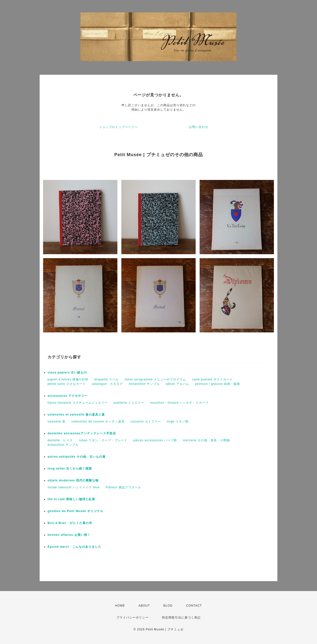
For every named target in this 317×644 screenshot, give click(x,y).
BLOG (168, 606)
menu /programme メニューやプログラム (155, 379)
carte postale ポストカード (212, 379)
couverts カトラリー (146, 421)
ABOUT (144, 606)
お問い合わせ (199, 127)
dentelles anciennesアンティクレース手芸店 (82, 433)
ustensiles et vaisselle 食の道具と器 (76, 415)
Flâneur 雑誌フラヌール (123, 487)
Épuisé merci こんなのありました (74, 547)
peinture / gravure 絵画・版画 (218, 384)
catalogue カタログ (107, 384)
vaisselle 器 (56, 421)
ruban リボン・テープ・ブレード (103, 440)
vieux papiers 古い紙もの (67, 372)
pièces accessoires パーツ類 (155, 440)
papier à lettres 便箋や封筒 (68, 379)
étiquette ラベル (106, 379)
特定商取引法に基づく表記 (181, 618)
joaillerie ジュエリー (129, 403)
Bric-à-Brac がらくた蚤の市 (70, 523)
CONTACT (194, 606)
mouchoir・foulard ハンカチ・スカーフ (179, 403)
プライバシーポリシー (132, 618)
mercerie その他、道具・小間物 (206, 440)
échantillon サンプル (144, 384)
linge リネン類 (178, 421)
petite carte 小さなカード (67, 384)
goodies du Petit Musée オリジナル (75, 511)
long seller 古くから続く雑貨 (70, 469)
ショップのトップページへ (118, 127)
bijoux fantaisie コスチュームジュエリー (78, 403)
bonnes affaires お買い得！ (69, 535)
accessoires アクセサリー (68, 396)
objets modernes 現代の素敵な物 (73, 480)
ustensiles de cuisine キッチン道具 (98, 421)
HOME (120, 606)
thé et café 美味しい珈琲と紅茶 (71, 499)
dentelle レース (60, 440)
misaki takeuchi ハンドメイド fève (74, 487)
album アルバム (178, 384)
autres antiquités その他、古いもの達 (77, 457)
